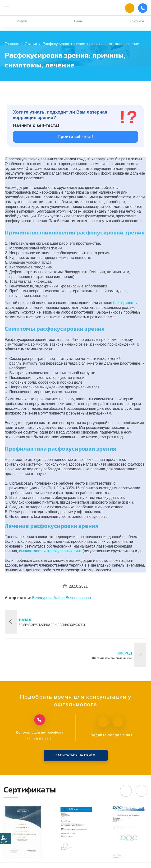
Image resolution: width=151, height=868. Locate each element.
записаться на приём (75, 755)
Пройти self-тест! (75, 137)
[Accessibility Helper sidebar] (6, 839)
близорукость (125, 303)
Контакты (137, 25)
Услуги (22, 25)
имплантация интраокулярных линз (50, 551)
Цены (78, 25)
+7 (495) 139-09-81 (39, 739)
